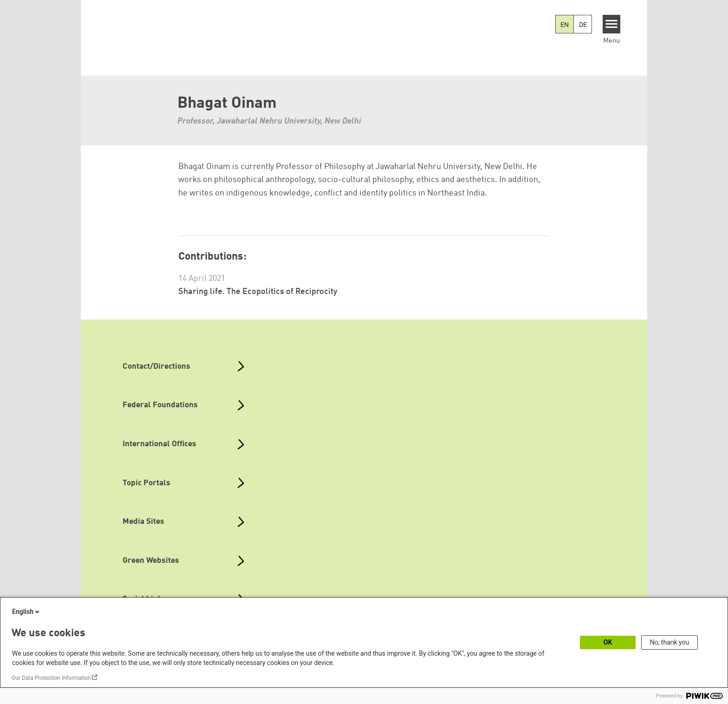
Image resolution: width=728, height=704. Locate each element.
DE (583, 25)
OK (608, 642)
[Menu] (612, 24)
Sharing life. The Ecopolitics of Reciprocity (258, 292)
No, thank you (670, 642)
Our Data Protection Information (51, 678)
